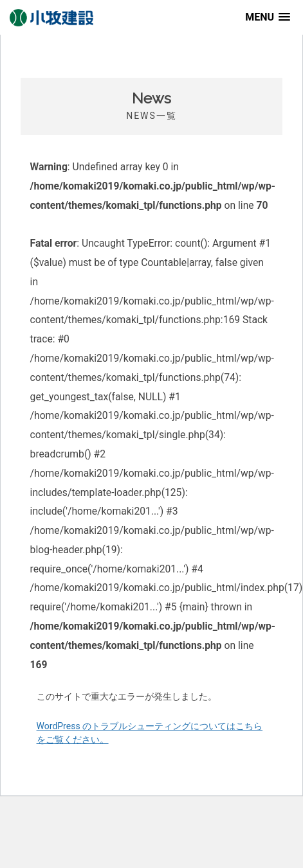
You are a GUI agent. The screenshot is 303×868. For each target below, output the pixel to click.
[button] (268, 17)
